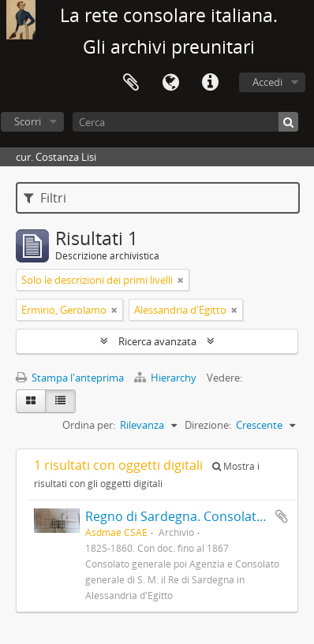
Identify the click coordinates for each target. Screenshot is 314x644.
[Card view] (31, 401)
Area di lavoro (131, 83)
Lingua (170, 83)
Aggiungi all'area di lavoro (282, 516)
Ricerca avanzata (157, 341)
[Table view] (60, 401)
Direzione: (208, 425)
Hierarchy (166, 378)
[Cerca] (185, 122)
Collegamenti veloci (210, 83)
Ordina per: (89, 425)
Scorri (28, 121)
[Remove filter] (181, 280)
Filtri (45, 198)
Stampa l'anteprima (70, 378)
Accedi (267, 82)
